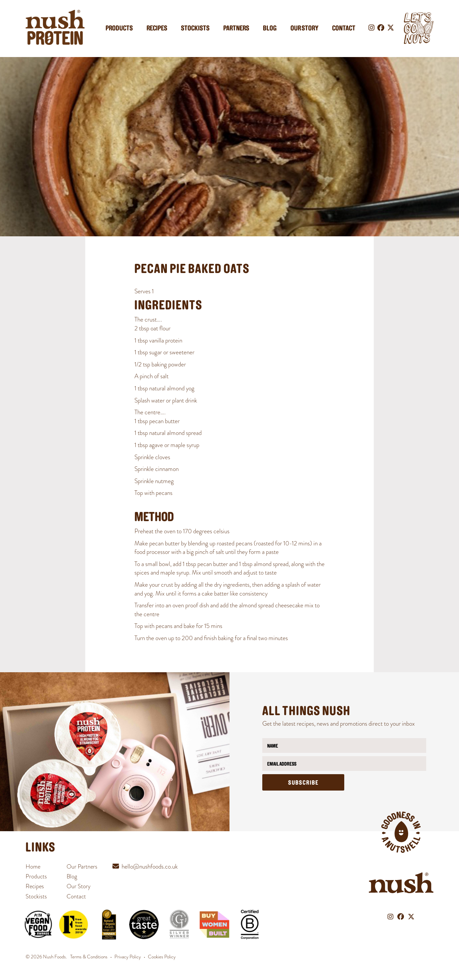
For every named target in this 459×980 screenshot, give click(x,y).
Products (119, 29)
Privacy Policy (128, 957)
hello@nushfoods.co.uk (150, 866)
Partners (236, 29)
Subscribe (303, 783)
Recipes (157, 29)
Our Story (304, 29)
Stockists (195, 29)
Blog (270, 29)
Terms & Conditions (89, 957)
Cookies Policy (162, 957)
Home (33, 866)
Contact (344, 29)
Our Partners (82, 866)
